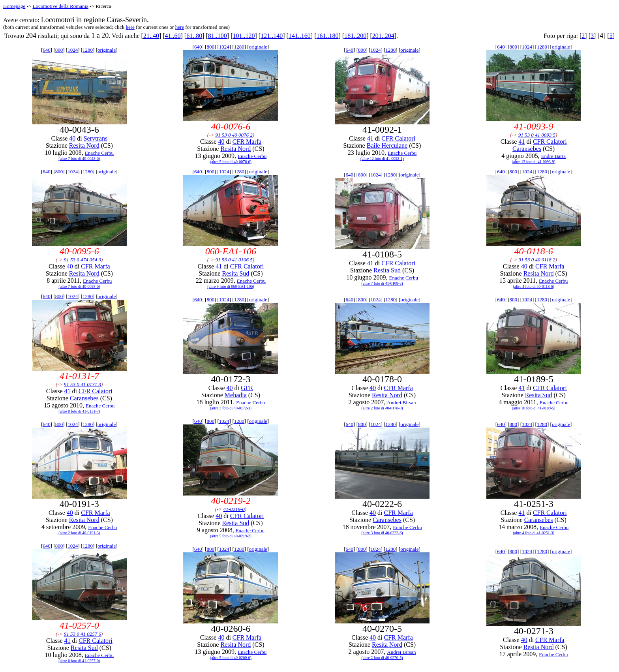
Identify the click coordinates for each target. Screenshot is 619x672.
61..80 (194, 36)
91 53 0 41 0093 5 (537, 135)
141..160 (300, 36)
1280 (88, 50)
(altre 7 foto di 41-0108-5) (382, 283)
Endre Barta (553, 156)
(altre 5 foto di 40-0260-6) (231, 658)
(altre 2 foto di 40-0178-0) (382, 408)
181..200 (355, 36)
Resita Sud (235, 273)
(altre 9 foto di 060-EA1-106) (231, 286)
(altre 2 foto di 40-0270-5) (382, 658)
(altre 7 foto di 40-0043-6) (79, 159)
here (130, 27)
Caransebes (527, 149)
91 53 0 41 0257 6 (83, 634)
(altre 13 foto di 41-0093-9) (534, 162)
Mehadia (236, 395)
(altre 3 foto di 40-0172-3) (231, 408)
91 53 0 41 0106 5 (234, 260)
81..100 (218, 36)
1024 (73, 50)
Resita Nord (84, 145)
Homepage (14, 6)
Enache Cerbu (99, 153)
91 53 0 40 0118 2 (537, 260)
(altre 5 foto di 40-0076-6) (231, 162)
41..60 (173, 36)
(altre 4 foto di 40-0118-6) (534, 286)
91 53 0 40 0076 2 (234, 135)
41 (370, 138)
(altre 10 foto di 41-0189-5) (534, 408)
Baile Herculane (387, 145)
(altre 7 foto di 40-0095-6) (79, 286)
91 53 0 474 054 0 (83, 260)
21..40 (151, 36)
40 (72, 138)
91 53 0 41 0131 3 (83, 384)
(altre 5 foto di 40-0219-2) (231, 536)
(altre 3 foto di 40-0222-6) (382, 533)
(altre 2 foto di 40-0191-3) (79, 533)
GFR (247, 388)
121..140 (272, 36)
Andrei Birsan (401, 403)
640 (47, 50)
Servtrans (96, 138)
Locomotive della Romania (60, 6)
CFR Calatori (398, 138)
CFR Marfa (247, 142)
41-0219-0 (234, 509)
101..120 (244, 36)
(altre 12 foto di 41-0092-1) (382, 159)
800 (59, 50)
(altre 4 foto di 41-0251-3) (534, 533)
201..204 (383, 36)
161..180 (327, 36)
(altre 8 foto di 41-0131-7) (79, 411)
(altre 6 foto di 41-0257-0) (79, 661)
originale (107, 50)
